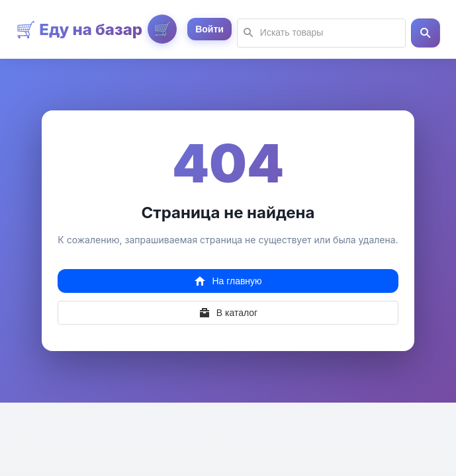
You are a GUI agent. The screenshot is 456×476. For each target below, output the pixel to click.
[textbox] (321, 33)
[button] (426, 33)
